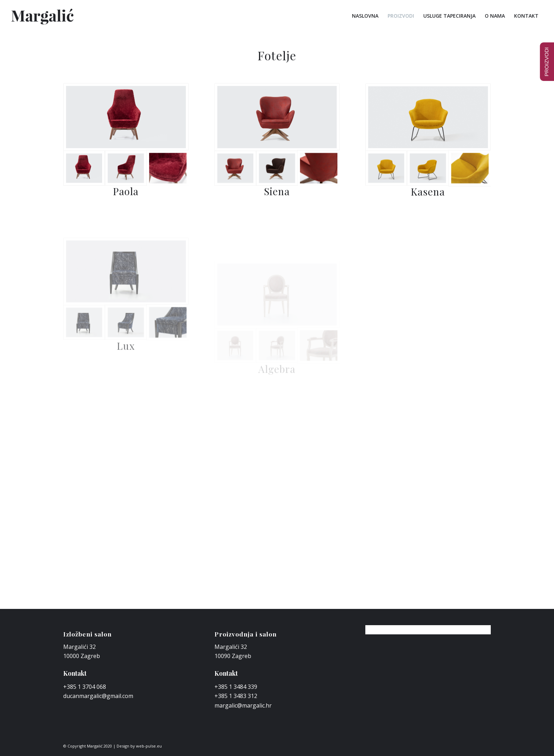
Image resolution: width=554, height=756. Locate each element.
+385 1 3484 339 (236, 687)
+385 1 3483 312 (236, 696)
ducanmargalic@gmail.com (98, 696)
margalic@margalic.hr (243, 705)
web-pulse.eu (149, 746)
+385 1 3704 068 (85, 687)
